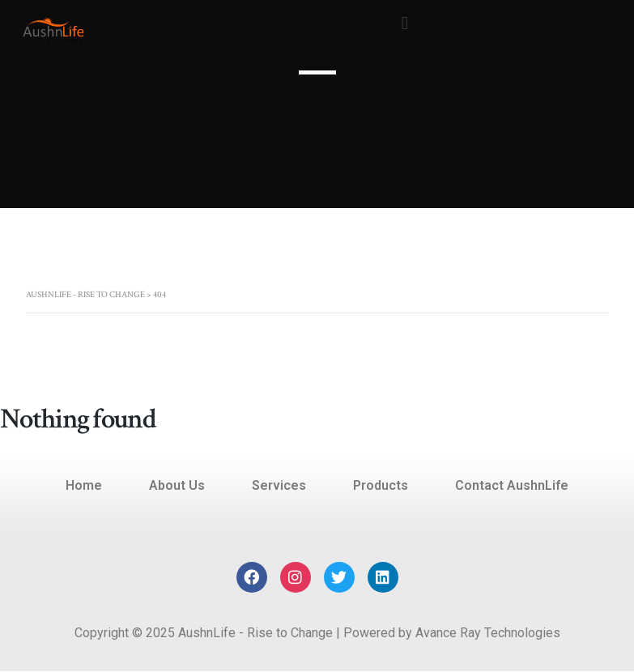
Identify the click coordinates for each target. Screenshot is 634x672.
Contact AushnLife (512, 485)
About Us (177, 485)
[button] (404, 23)
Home (84, 485)
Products (381, 485)
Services (279, 485)
